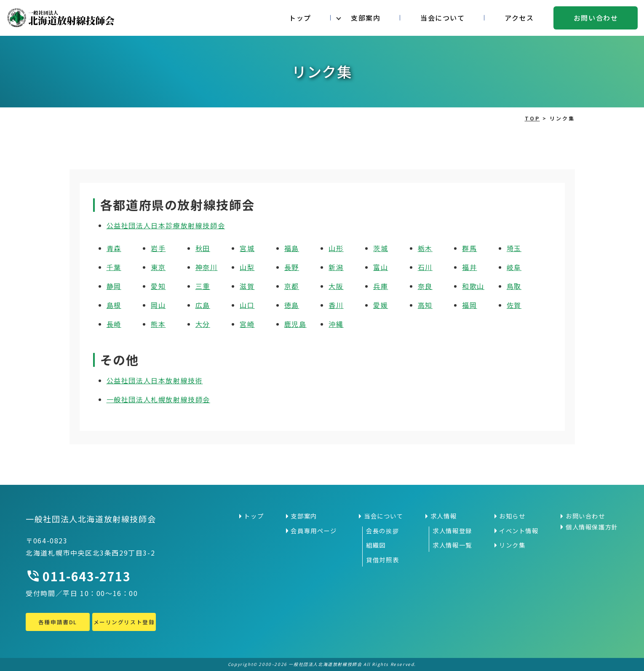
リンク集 (512, 545)
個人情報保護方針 (592, 527)
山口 (247, 305)
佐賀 (514, 305)
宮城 (247, 248)
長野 (292, 267)
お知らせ (512, 516)
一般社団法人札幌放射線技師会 (158, 399)
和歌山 (473, 286)
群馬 (469, 248)
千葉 (114, 267)
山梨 (247, 267)
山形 (336, 248)
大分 (203, 324)
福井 (469, 267)
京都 (292, 286)
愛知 (158, 286)
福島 (292, 248)
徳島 (292, 305)
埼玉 (514, 248)
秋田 (203, 248)
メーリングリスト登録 (124, 622)
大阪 (336, 286)
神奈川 (207, 267)
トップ (300, 18)
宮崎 (247, 324)
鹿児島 (295, 324)
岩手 (158, 248)
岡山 (158, 305)
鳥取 (514, 286)
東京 (158, 267)
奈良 (425, 286)
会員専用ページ (314, 531)
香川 (336, 305)
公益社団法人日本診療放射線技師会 (166, 225)
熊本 (158, 324)
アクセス (519, 18)
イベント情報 (519, 531)
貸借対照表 (382, 560)
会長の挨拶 (382, 531)
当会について (443, 18)
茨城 (381, 248)
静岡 (114, 286)
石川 (425, 267)
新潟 (336, 267)
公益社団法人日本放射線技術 (155, 380)
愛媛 (381, 305)
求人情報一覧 (452, 545)
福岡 (469, 305)
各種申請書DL (58, 622)
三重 (203, 286)
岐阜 (514, 267)
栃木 (425, 248)
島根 (114, 305)
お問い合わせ (596, 18)
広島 (203, 305)
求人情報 (444, 516)
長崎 (114, 324)
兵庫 (381, 286)
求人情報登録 (452, 531)
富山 (381, 267)
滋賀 (247, 286)
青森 (114, 248)
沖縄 (336, 324)
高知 (425, 305)
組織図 (376, 545)
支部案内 (366, 18)
